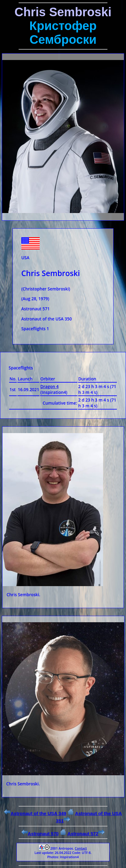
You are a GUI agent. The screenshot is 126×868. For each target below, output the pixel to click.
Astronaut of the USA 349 (35, 813)
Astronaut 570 (40, 834)
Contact (81, 848)
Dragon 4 (49, 386)
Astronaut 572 (86, 834)
